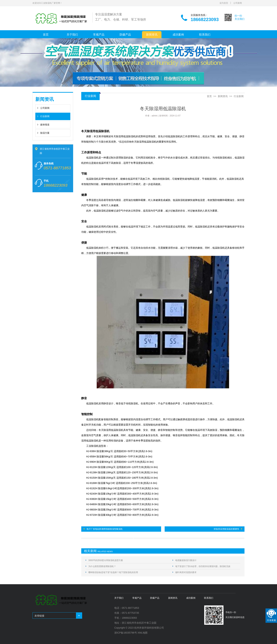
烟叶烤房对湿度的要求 (186, 572)
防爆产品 (125, 35)
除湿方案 (45, 133)
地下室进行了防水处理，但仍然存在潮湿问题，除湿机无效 (203, 566)
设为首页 (224, 3)
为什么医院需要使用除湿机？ (102, 566)
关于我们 (72, 35)
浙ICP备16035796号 (126, 633)
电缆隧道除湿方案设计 (186, 560)
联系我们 (205, 35)
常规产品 (99, 35)
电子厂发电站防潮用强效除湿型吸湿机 (105, 529)
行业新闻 (45, 116)
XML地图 (143, 633)
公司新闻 (238, 3)
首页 (46, 35)
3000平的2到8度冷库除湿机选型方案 (106, 560)
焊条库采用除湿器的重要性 (226, 529)
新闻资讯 (152, 35)
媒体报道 (45, 125)
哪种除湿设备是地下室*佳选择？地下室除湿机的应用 (113, 572)
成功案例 (178, 35)
